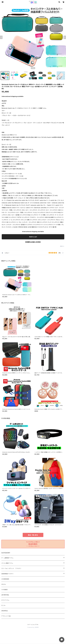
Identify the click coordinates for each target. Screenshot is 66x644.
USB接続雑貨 (5, 579)
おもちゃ (4, 584)
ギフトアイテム (5, 600)
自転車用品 (5, 611)
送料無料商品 (5, 595)
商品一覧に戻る (33, 535)
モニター (4, 605)
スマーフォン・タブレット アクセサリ (11, 568)
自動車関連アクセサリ (7, 574)
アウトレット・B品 (6, 616)
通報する (62, 246)
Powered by (33, 627)
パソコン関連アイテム (7, 563)
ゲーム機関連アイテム (7, 558)
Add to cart (33, 237)
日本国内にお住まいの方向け (33, 242)
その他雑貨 (4, 590)
